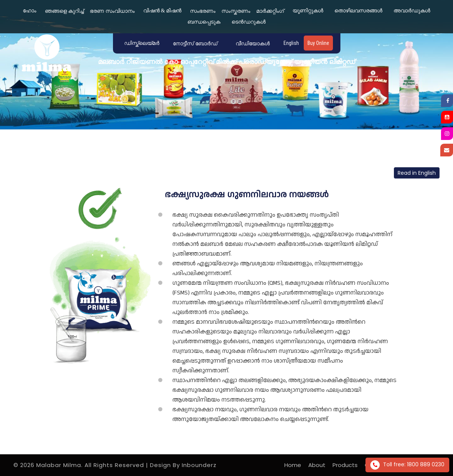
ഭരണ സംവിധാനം (112, 11)
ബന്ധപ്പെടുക (204, 22)
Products (345, 465)
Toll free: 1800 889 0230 (407, 465)
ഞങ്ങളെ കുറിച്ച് (65, 11)
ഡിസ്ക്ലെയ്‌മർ (142, 43)
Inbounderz (199, 465)
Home (293, 465)
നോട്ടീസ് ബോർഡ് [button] (195, 43)
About (317, 465)
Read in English (417, 173)
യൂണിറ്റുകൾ (308, 11)
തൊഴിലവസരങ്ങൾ (358, 11)
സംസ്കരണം (236, 11)
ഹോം (30, 11)
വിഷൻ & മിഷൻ (163, 11)
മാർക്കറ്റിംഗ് (270, 11)
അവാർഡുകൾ (412, 11)
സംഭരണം (203, 11)
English (291, 43)
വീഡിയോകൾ (253, 43)
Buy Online (318, 43)
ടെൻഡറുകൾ (249, 22)
